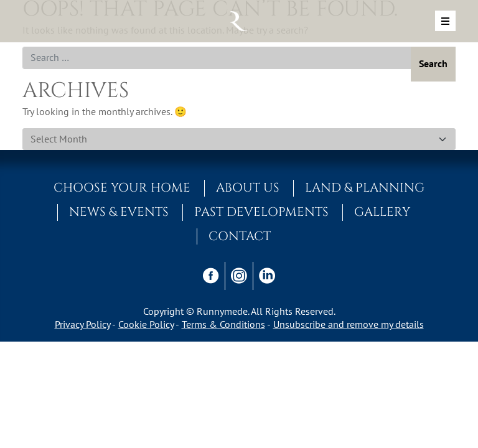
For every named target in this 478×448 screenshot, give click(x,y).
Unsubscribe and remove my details (349, 324)
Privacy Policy (82, 324)
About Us (248, 188)
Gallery (382, 212)
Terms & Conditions (223, 324)
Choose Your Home (122, 188)
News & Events (119, 212)
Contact (240, 236)
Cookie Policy (146, 324)
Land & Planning (365, 188)
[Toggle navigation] (445, 21)
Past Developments (261, 212)
